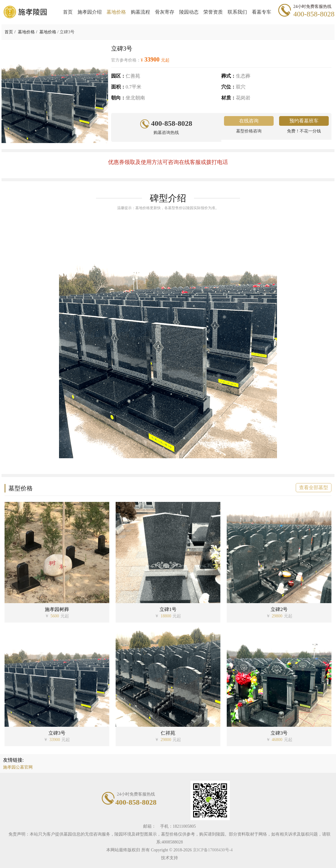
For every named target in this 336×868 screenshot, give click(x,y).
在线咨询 (249, 121)
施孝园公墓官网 (18, 767)
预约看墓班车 (304, 121)
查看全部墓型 (314, 487)
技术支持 (170, 858)
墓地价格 (26, 32)
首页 (9, 32)
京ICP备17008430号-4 (213, 850)
